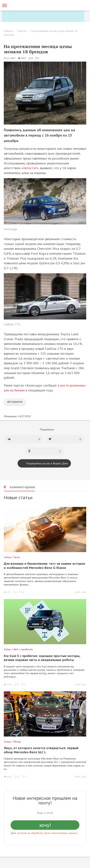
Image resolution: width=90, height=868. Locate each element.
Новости (22, 31)
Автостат (30, 168)
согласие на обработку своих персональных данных (47, 833)
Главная (8, 31)
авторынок (15, 402)
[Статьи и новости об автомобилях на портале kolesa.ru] (23, 5)
